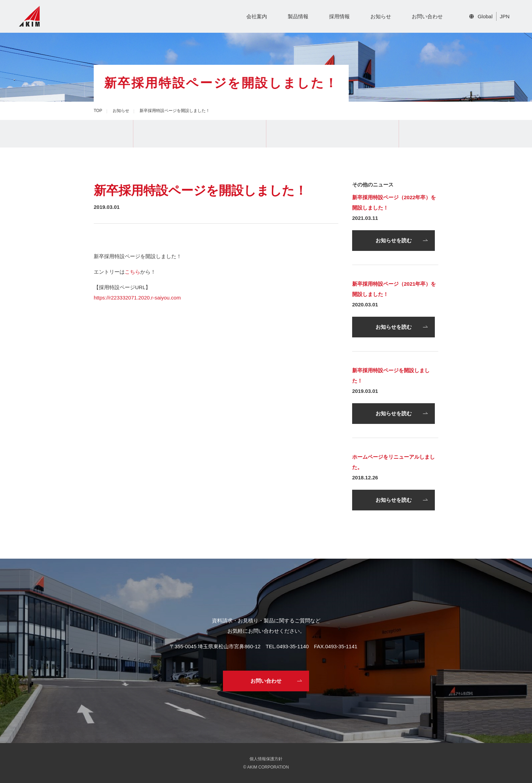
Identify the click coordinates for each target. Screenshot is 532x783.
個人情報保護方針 (266, 759)
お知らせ (381, 16)
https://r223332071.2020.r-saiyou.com (137, 298)
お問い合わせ (427, 16)
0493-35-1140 (293, 646)
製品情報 (298, 16)
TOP (98, 111)
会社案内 (257, 16)
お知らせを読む (394, 240)
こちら (132, 272)
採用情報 (339, 16)
